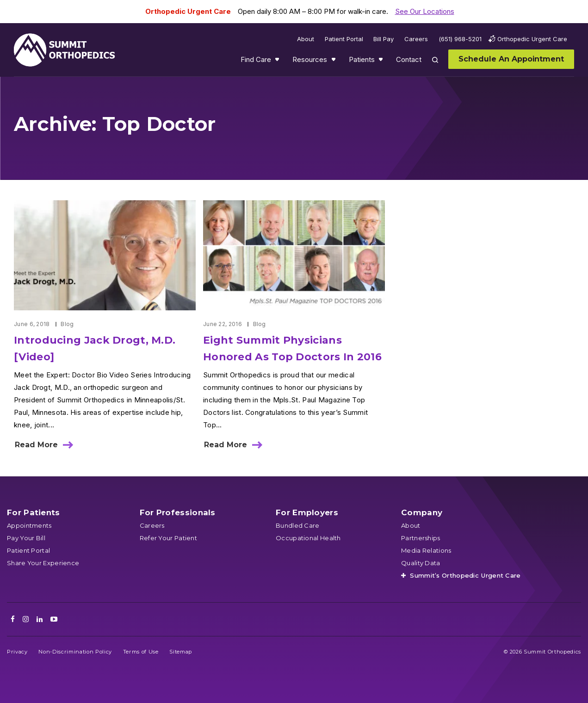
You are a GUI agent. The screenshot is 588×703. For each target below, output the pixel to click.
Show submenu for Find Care (278, 62)
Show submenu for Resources (334, 62)
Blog (67, 324)
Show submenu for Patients (382, 62)
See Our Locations (425, 11)
